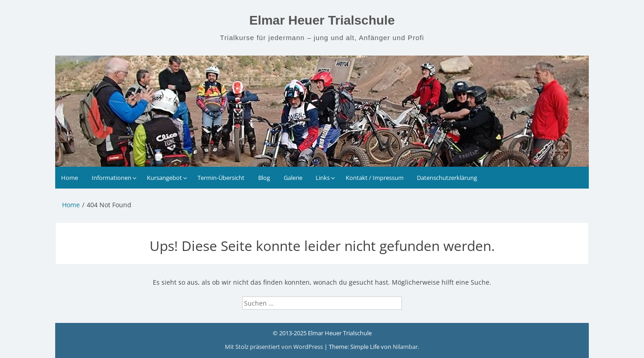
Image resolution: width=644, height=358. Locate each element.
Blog (264, 178)
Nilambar (405, 347)
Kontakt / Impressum (375, 178)
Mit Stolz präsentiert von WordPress (275, 347)
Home (70, 178)
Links (323, 178)
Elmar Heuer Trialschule (322, 20)
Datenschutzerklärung (447, 178)
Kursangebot (164, 178)
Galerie (293, 178)
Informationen (112, 178)
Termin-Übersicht (221, 178)
